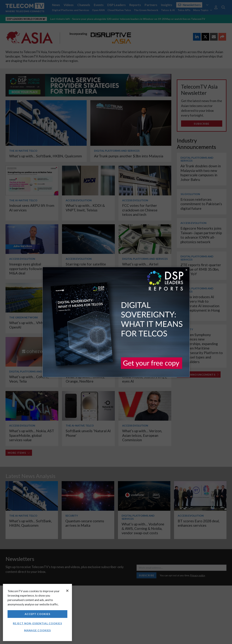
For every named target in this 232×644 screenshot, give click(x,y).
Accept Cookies (38, 614)
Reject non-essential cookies (37, 623)
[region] (37, 612)
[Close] (67, 591)
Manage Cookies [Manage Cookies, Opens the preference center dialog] (38, 630)
